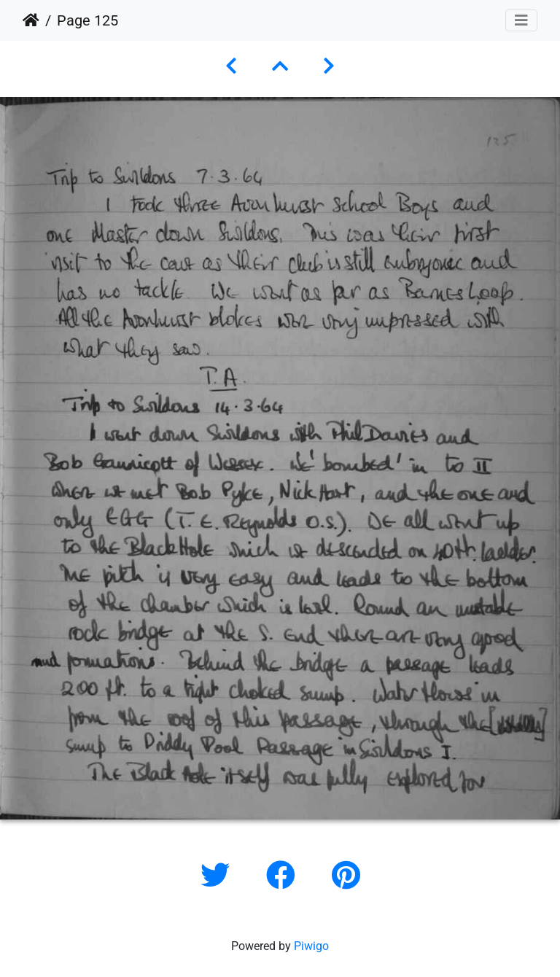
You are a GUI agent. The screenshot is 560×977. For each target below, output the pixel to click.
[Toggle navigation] (521, 20)
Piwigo (311, 946)
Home (31, 20)
